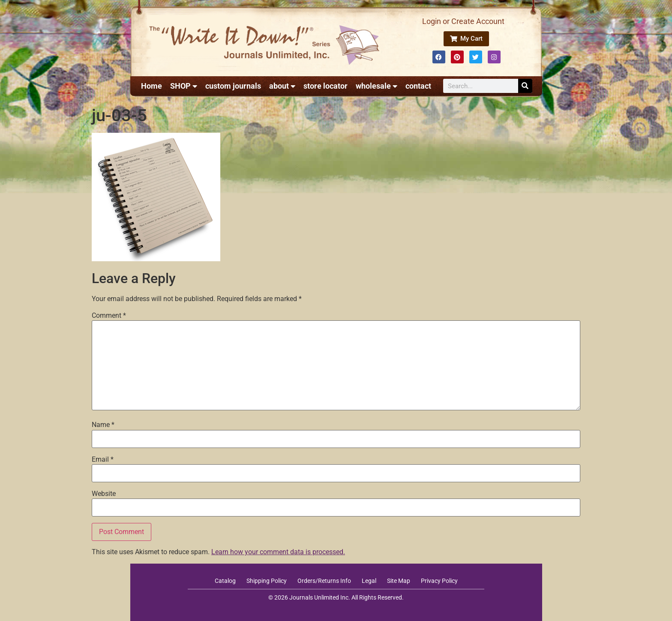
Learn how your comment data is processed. (278, 552)
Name (103, 425)
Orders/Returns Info (324, 581)
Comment (109, 316)
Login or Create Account (463, 21)
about (282, 86)
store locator (325, 86)
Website (104, 494)
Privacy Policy (439, 581)
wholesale (376, 86)
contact (418, 86)
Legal (369, 581)
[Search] (525, 86)
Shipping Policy (267, 581)
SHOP (184, 86)
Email (103, 460)
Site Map (399, 581)
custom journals (233, 86)
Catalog (225, 581)
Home (151, 86)
